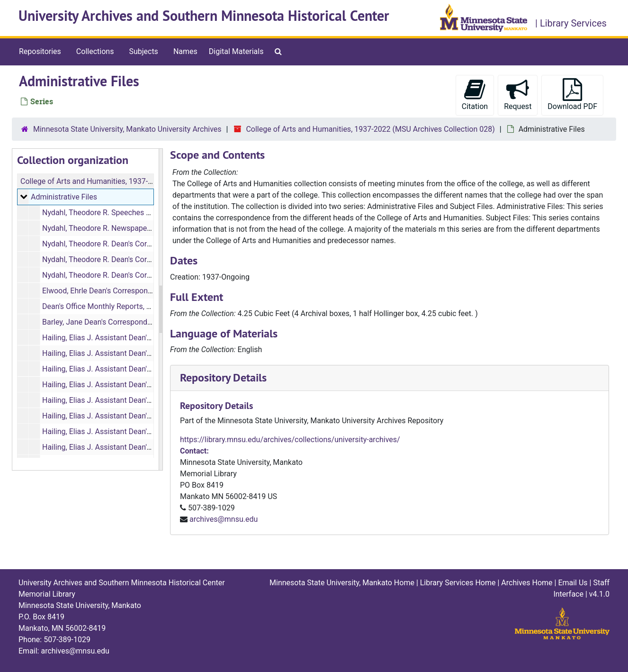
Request (518, 95)
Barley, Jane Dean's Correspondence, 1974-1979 (123, 322)
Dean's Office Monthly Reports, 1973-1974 (112, 306)
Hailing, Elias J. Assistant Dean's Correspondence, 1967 (135, 369)
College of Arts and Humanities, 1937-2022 (93, 181)
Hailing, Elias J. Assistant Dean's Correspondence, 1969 (135, 400)
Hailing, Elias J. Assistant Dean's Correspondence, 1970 (135, 416)
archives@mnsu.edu (224, 519)
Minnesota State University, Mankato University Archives (127, 129)
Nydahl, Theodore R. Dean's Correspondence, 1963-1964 (136, 244)
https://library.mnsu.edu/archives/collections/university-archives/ (290, 440)
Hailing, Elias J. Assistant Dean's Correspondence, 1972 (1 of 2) (148, 447)
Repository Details (223, 377)
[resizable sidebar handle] (161, 309)
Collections (95, 51)
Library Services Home (458, 583)
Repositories (40, 51)
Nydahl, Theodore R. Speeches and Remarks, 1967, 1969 (137, 213)
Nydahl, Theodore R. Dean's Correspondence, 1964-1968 (136, 259)
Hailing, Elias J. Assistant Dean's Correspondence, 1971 (135, 431)
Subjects (143, 51)
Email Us (573, 583)
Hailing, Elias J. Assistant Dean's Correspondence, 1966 (135, 353)
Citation (475, 95)
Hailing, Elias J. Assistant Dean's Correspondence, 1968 (135, 385)
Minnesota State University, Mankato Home (342, 583)
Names (185, 51)
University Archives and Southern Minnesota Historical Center (204, 16)
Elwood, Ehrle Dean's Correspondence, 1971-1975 (125, 291)
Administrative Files (64, 197)
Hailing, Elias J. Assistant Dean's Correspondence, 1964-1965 (145, 338)
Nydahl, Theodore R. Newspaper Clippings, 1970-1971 (132, 228)
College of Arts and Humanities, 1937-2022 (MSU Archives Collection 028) (370, 129)
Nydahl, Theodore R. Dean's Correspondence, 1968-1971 (136, 275)
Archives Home (527, 583)
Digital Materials (236, 51)
